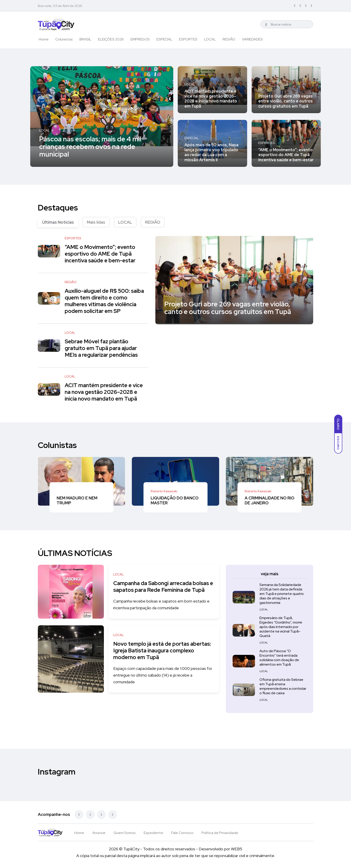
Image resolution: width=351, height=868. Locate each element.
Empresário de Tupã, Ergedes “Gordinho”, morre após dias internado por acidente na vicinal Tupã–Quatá (281, 627)
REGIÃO (229, 39)
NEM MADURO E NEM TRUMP (77, 500)
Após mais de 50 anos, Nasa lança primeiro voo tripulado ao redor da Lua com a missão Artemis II (211, 152)
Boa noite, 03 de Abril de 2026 (60, 6)
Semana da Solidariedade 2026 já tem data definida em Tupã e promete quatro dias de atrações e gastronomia (282, 594)
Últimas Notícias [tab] (58, 222)
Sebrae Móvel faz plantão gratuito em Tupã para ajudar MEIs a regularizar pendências (101, 348)
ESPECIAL (164, 39)
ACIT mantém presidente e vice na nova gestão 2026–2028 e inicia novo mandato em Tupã (211, 99)
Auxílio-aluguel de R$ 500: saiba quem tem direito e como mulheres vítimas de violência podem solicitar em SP (104, 301)
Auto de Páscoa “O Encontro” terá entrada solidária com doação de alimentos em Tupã (279, 658)
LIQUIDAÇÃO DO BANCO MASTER (175, 500)
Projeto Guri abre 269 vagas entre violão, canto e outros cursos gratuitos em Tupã (286, 101)
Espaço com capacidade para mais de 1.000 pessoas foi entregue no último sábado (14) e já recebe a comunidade (162, 675)
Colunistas (64, 39)
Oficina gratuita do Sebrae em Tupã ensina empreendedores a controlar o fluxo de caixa (283, 687)
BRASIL (85, 39)
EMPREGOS (140, 39)
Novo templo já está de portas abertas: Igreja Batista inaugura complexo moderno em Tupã (154, 650)
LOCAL (210, 39)
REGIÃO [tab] (153, 222)
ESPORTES (188, 39)
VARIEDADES (252, 39)
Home (44, 39)
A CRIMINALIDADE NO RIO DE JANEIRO (270, 500)
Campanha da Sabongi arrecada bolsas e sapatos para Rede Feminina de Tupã (163, 587)
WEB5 (237, 849)
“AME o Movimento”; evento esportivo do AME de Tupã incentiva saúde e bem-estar (286, 155)
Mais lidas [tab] (96, 222)
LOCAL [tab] (125, 222)
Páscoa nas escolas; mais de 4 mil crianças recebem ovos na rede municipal (90, 146)
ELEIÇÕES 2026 (111, 39)
